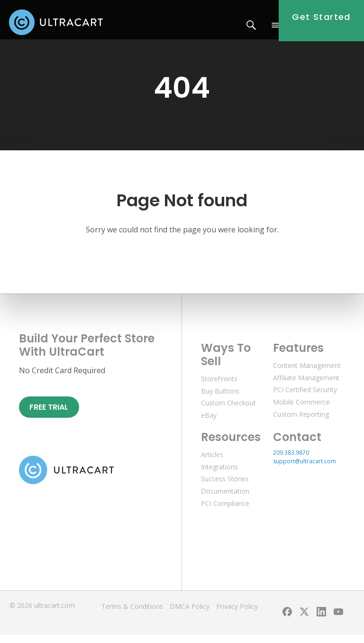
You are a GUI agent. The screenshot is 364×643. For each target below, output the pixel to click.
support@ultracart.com (305, 469)
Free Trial (49, 415)
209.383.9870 (291, 461)
